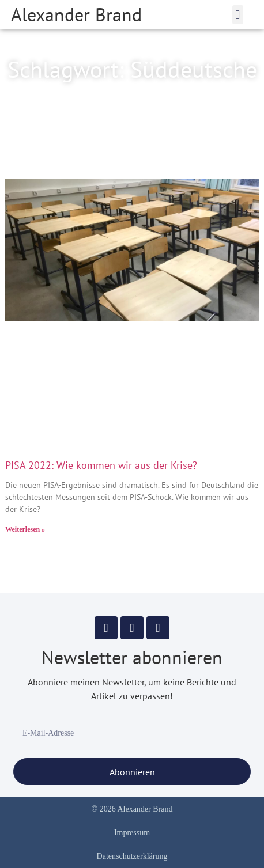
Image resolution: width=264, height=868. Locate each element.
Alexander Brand (76, 14)
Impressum (132, 833)
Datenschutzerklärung (132, 856)
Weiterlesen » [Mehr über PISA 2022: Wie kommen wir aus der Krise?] (25, 529)
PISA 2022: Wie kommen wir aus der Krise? (101, 465)
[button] (238, 15)
